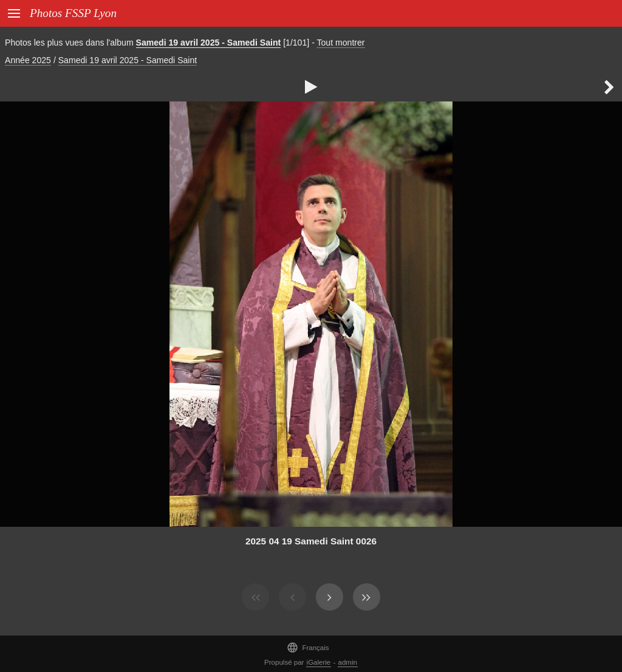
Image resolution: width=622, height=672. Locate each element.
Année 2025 (28, 60)
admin (348, 662)
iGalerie (319, 662)
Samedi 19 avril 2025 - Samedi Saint (209, 43)
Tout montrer (340, 43)
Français (308, 647)
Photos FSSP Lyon (73, 13)
